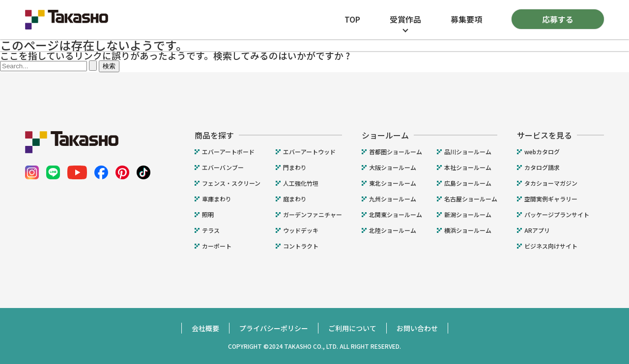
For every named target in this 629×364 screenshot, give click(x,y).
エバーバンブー (223, 168)
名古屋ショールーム (471, 199)
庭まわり (295, 199)
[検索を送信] (93, 66)
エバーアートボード (228, 152)
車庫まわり (217, 199)
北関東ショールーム (396, 215)
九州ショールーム (393, 199)
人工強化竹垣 (301, 183)
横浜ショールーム (468, 230)
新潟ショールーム (468, 215)
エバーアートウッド (309, 152)
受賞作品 (405, 19)
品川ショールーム (468, 152)
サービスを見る (544, 135)
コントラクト (301, 246)
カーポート (217, 246)
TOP (352, 19)
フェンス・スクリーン (231, 183)
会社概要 (205, 328)
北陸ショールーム (393, 230)
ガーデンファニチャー (313, 215)
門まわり (295, 168)
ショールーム (385, 135)
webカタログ (542, 152)
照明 (208, 215)
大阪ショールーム (393, 168)
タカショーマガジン (551, 183)
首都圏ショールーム (396, 152)
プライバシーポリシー (274, 328)
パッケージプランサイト (557, 215)
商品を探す (214, 135)
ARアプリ (537, 230)
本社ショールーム (468, 168)
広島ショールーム (468, 183)
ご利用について (352, 328)
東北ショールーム (393, 183)
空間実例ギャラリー (551, 199)
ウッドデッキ (301, 230)
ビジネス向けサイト (551, 246)
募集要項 (466, 19)
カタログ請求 (542, 168)
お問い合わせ (417, 328)
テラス (211, 230)
